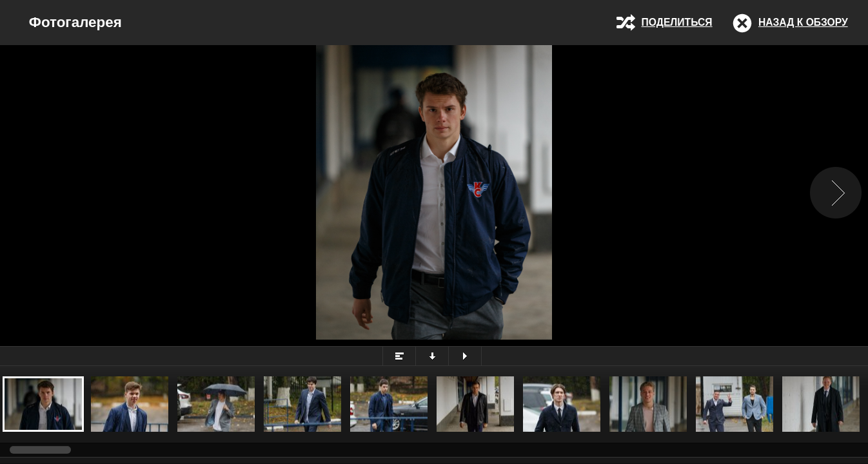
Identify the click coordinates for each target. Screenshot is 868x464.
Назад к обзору (803, 22)
